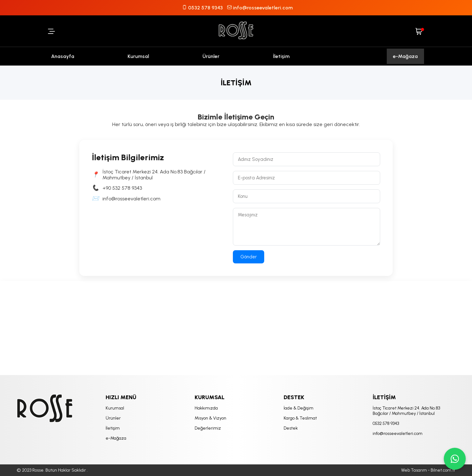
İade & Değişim (299, 408)
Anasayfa (63, 56)
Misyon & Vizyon (210, 418)
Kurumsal (138, 56)
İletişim (281, 56)
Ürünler (211, 56)
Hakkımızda (206, 408)
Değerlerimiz (208, 428)
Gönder (249, 257)
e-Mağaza (405, 56)
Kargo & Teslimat (300, 418)
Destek (291, 428)
